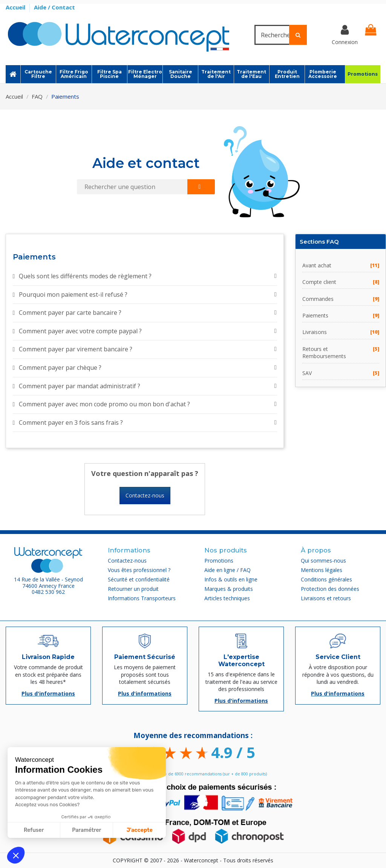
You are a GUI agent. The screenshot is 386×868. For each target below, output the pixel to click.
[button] (16, 855)
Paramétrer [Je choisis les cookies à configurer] (87, 830)
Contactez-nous (145, 495)
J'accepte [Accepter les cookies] (140, 830)
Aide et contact (146, 163)
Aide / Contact (54, 7)
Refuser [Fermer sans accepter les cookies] (34, 830)
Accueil (16, 7)
